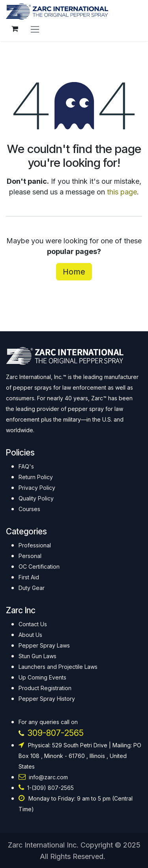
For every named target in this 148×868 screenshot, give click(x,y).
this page (122, 192)
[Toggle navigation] (35, 29)
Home (74, 272)
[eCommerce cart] (15, 29)
